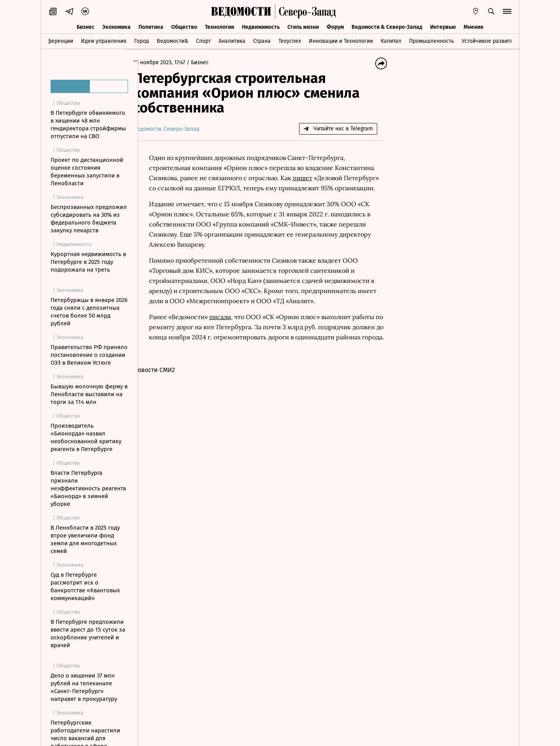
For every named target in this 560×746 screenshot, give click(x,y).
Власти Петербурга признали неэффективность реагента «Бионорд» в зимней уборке (88, 488)
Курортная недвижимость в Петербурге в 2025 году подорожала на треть (88, 262)
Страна (262, 40)
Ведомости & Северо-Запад (387, 26)
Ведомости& (172, 40)
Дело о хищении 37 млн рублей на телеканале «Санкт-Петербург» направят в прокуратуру (84, 687)
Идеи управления (104, 40)
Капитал (391, 40)
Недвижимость (261, 26)
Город (142, 40)
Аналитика (232, 40)
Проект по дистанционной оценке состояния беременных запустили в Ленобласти (87, 172)
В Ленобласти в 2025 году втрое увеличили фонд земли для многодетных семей (85, 539)
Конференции (55, 40)
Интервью (443, 26)
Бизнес (86, 26)
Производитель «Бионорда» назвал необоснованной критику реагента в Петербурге (86, 437)
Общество (184, 26)
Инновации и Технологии (341, 40)
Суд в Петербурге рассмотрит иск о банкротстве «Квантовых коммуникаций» (85, 586)
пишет (356, 178)
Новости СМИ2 (167, 390)
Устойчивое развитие (489, 40)
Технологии (220, 26)
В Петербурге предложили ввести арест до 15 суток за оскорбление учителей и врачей (88, 634)
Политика (151, 26)
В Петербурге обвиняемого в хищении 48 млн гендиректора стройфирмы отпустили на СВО (88, 125)
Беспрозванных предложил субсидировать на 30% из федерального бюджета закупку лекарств (89, 219)
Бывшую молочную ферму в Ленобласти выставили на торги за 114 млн (89, 394)
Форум (335, 26)
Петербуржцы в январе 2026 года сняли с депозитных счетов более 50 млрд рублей (89, 312)
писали (233, 327)
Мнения (473, 26)
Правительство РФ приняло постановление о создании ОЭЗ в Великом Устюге (89, 355)
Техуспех (290, 40)
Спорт (203, 40)
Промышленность (431, 40)
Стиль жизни (303, 26)
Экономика (116, 26)
